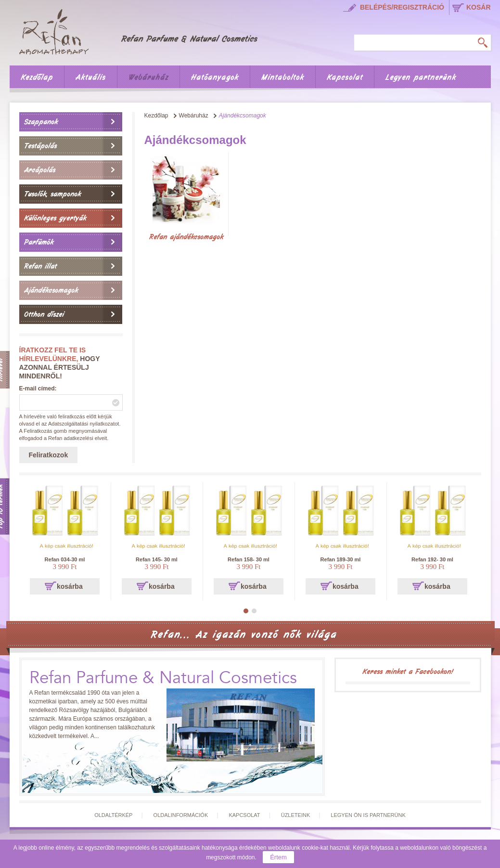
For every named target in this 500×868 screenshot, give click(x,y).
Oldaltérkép (113, 815)
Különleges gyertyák (55, 218)
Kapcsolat (345, 78)
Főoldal (145, 30)
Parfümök (39, 242)
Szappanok (41, 122)
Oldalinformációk (181, 815)
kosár (479, 7)
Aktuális (91, 78)
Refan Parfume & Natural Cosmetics (163, 678)
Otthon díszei (44, 314)
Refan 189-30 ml (341, 559)
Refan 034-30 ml (65, 559)
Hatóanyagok (215, 78)
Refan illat (40, 266)
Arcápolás (40, 170)
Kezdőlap (37, 78)
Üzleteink (296, 815)
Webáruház (148, 78)
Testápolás (40, 146)
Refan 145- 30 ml (157, 559)
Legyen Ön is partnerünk (368, 815)
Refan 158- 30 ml (249, 559)
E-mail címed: (38, 389)
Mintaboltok (283, 78)
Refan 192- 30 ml (432, 559)
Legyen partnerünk (421, 78)
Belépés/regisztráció (402, 7)
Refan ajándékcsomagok (186, 237)
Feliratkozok (49, 455)
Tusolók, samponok (52, 194)
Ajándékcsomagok (51, 290)
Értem (278, 857)
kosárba (70, 586)
